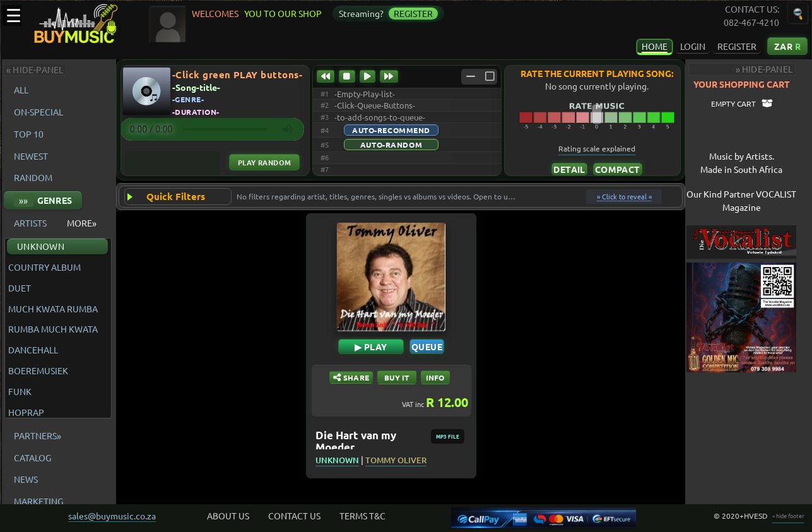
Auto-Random (391, 145)
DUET (20, 288)
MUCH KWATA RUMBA (53, 309)
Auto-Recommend (391, 130)
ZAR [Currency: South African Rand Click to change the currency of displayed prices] (787, 46)
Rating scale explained (598, 148)
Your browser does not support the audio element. (212, 129)
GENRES (43, 200)
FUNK (20, 392)
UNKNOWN (41, 246)
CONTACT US (294, 516)
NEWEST (31, 156)
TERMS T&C (362, 516)
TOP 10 (29, 134)
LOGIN (693, 46)
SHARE (357, 377)
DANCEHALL (33, 350)
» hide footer (788, 516)
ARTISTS (30, 223)
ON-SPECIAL (38, 112)
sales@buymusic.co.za (112, 516)
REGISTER (737, 46)
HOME (655, 46)
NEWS (26, 479)
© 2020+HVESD (741, 516)
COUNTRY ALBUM (44, 267)
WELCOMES (217, 13)
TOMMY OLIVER (402, 460)
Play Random (265, 162)
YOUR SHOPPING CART (752, 84)
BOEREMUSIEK (38, 371)
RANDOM (33, 177)
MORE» (82, 223)
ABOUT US (228, 516)
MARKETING (38, 501)
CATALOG (32, 458)
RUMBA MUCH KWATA (53, 329)
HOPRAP (26, 412)
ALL (23, 90)
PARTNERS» (38, 435)
